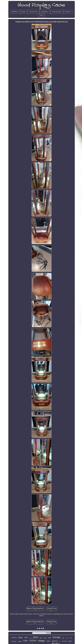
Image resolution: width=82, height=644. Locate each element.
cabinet (33, 640)
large (63, 638)
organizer (55, 641)
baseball (65, 641)
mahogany (14, 641)
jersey (70, 641)
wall (26, 637)
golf (60, 641)
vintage (41, 641)
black (21, 637)
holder (48, 641)
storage (56, 637)
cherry (20, 641)
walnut (30, 638)
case (25, 640)
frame (67, 638)
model (45, 638)
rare (71, 638)
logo (41, 638)
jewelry (14, 637)
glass (36, 637)
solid (49, 638)
